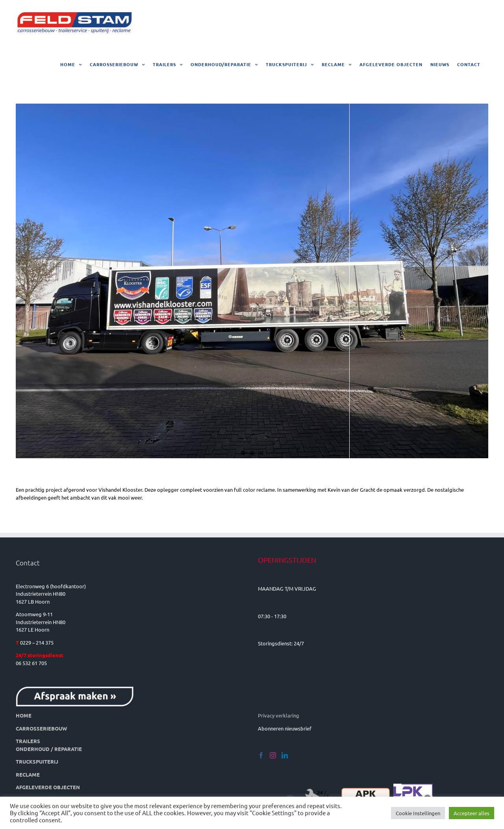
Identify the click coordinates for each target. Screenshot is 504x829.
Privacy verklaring (279, 715)
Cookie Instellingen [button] (418, 813)
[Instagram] (273, 755)
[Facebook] (261, 755)
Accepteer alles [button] (472, 813)
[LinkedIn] (285, 755)
